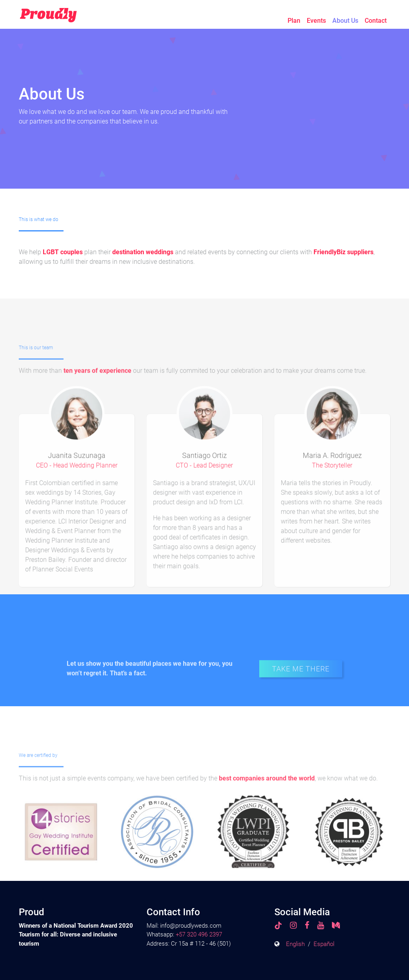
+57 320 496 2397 (199, 934)
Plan (294, 21)
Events (316, 21)
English (295, 944)
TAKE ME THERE (301, 683)
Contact (376, 21)
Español (324, 944)
